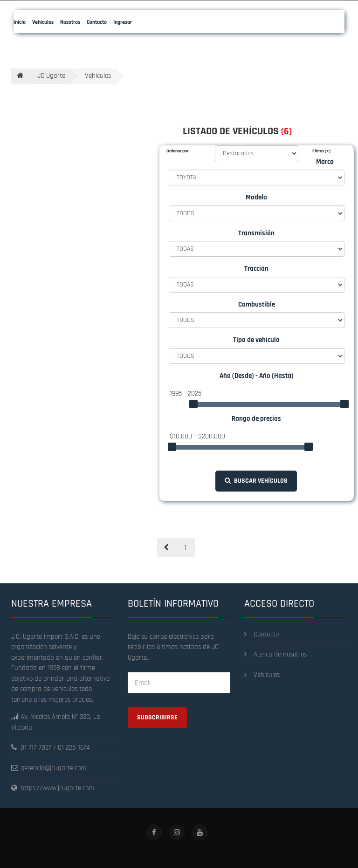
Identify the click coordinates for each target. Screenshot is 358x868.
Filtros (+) (321, 151)
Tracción (256, 269)
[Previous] (166, 547)
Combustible (257, 304)
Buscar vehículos (256, 481)
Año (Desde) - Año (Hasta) (257, 376)
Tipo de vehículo (256, 340)
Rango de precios (256, 419)
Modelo (256, 197)
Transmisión (256, 233)
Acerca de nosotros (275, 654)
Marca (325, 162)
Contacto (262, 634)
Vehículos (262, 675)
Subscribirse (157, 718)
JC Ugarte (51, 76)
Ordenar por (177, 151)
